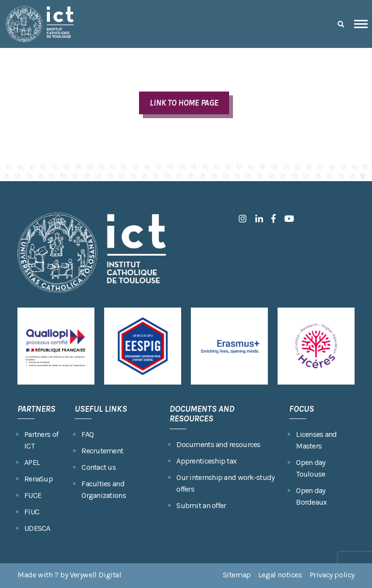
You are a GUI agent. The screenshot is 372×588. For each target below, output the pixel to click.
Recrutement (102, 451)
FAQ (87, 434)
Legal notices (280, 575)
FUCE (33, 495)
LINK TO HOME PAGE (184, 103)
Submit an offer (201, 505)
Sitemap (237, 575)
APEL (32, 462)
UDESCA (37, 528)
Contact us (99, 467)
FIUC (32, 512)
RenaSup (39, 479)
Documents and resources (218, 444)
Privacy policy (332, 575)
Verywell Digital (96, 575)
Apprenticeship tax (206, 461)
